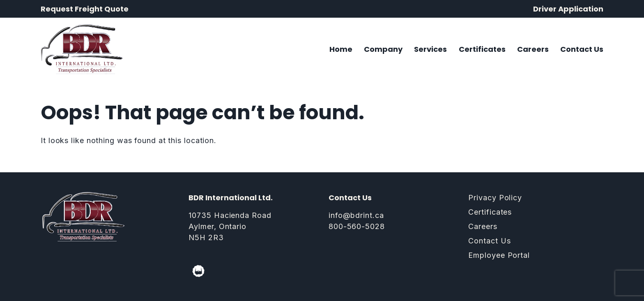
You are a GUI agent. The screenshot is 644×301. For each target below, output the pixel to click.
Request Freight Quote (85, 9)
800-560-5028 (357, 226)
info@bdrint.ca (356, 215)
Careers (533, 49)
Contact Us (582, 49)
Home (341, 49)
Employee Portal (499, 255)
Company (383, 49)
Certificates (482, 49)
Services (430, 49)
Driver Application (568, 9)
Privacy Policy (495, 198)
